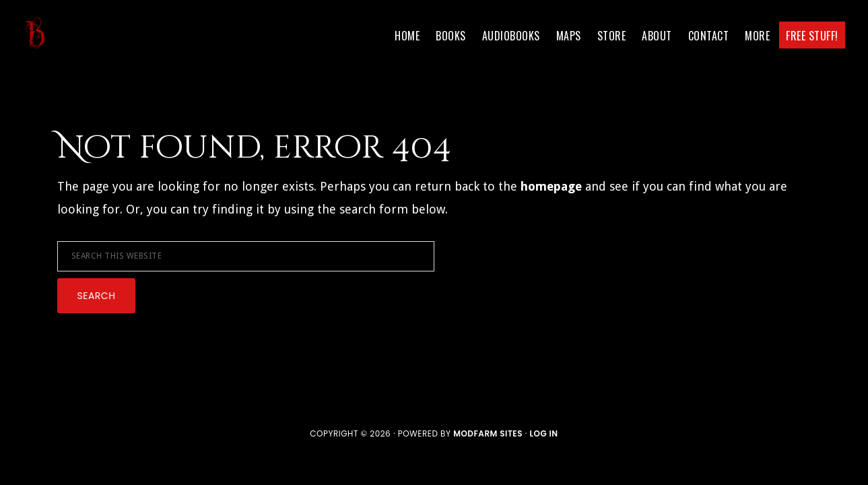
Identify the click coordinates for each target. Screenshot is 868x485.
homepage (551, 186)
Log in (543, 433)
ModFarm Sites (488, 433)
